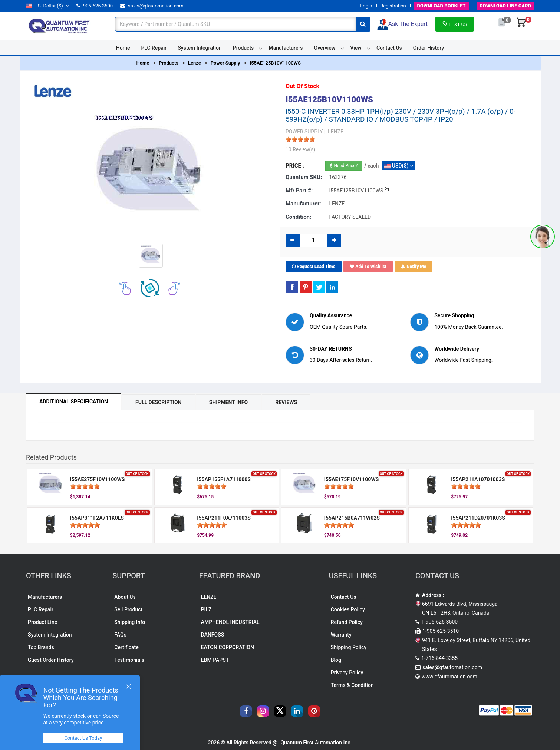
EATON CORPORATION (228, 647)
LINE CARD (505, 6)
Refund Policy (347, 622)
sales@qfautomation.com (152, 6)
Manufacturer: (303, 204)
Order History (429, 48)
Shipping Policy (349, 647)
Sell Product (128, 609)
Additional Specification (74, 402)
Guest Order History (51, 660)
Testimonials (129, 660)
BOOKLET (441, 6)
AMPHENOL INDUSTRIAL (230, 622)
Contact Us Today (83, 738)
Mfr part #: (299, 191)
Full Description (159, 402)
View (356, 48)
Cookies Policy (348, 609)
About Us (125, 597)
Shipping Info (130, 622)
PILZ (206, 609)
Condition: (298, 217)
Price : (295, 166)
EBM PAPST (215, 660)
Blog (336, 660)
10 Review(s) (300, 149)
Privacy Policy (347, 673)
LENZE (209, 597)
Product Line (42, 622)
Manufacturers (286, 48)
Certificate (126, 647)
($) (47, 6)
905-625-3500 (95, 6)
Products (243, 48)
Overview (325, 48)
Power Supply (225, 63)
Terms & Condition (352, 685)
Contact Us (389, 48)
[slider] (300, 139)
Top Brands (41, 647)
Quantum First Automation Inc (315, 743)
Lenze (195, 63)
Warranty (341, 635)
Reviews (286, 402)
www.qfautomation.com (449, 677)
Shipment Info (229, 402)
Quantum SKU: (304, 177)
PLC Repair (154, 48)
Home (123, 48)
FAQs (120, 635)
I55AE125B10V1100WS (275, 63)
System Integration (200, 48)
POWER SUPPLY (304, 132)
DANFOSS (213, 635)
